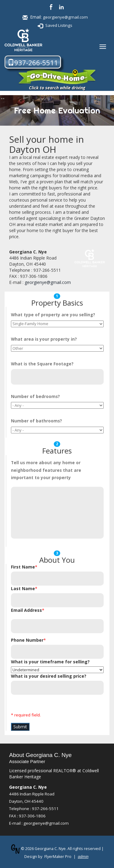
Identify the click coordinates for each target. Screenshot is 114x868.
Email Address (26, 610)
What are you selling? (53, 315)
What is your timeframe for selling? (50, 662)
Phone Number (27, 640)
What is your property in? (44, 339)
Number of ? (35, 396)
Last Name (23, 588)
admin (83, 857)
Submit (20, 727)
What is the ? (42, 364)
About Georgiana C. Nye (40, 755)
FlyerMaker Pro (58, 857)
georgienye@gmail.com (65, 17)
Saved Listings (59, 25)
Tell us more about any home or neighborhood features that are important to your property (46, 470)
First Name (23, 567)
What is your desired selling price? (49, 676)
